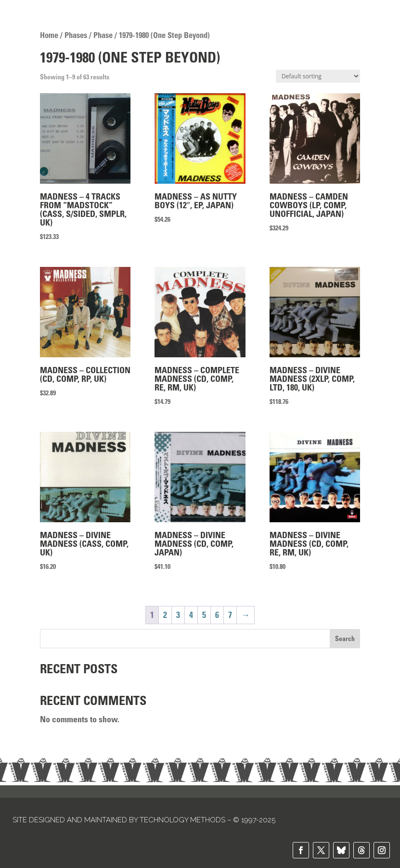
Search (345, 639)
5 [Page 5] (204, 615)
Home (49, 35)
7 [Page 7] (230, 615)
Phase (103, 35)
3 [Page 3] (178, 615)
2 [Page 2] (165, 615)
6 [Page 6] (217, 615)
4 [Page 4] (191, 615)
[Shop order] (318, 76)
